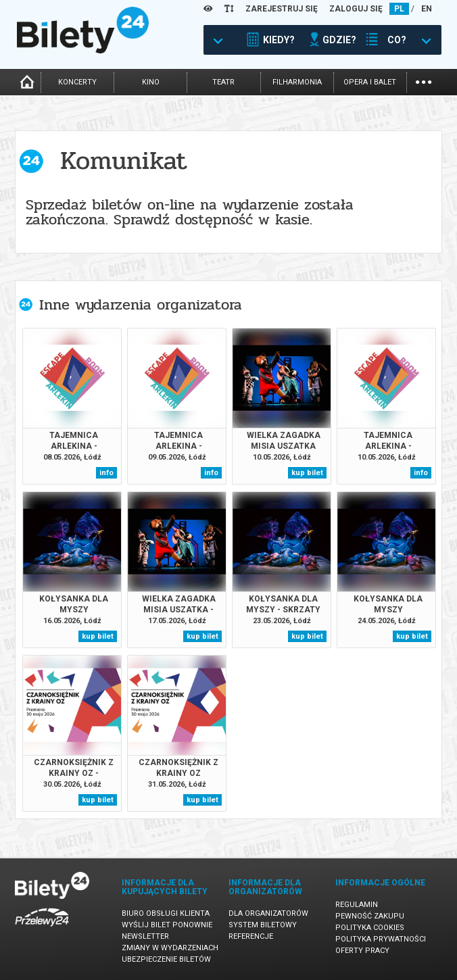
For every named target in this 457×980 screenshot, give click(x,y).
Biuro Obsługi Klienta (166, 913)
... (424, 81)
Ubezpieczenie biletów (166, 959)
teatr (223, 82)
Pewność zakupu (370, 916)
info (106, 473)
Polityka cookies (370, 928)
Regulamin (357, 905)
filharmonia (297, 82)
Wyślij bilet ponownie (167, 925)
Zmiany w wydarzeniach (170, 948)
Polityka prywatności (381, 939)
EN (427, 9)
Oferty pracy (362, 951)
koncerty (77, 82)
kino (151, 82)
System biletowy (263, 925)
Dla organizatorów (268, 913)
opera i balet (370, 82)
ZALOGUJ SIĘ (356, 9)
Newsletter (145, 936)
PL (399, 9)
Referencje (251, 936)
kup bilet (307, 473)
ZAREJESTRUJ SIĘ (282, 9)
